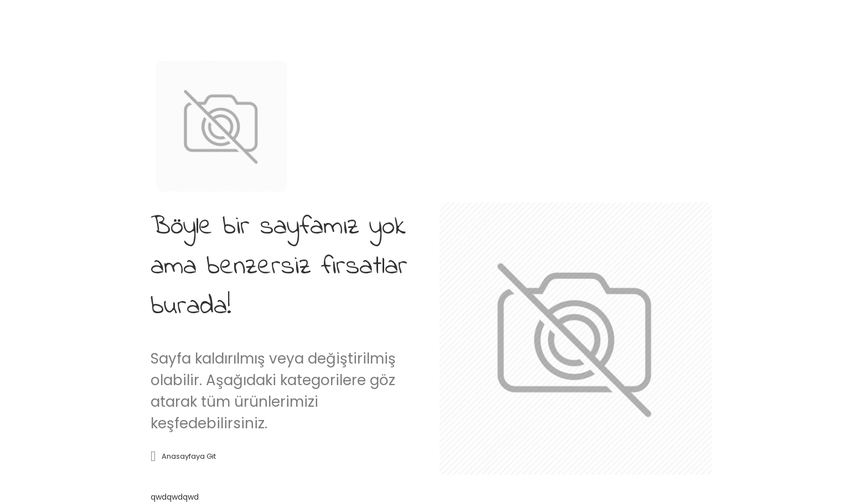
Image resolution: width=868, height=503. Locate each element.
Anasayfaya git (189, 456)
